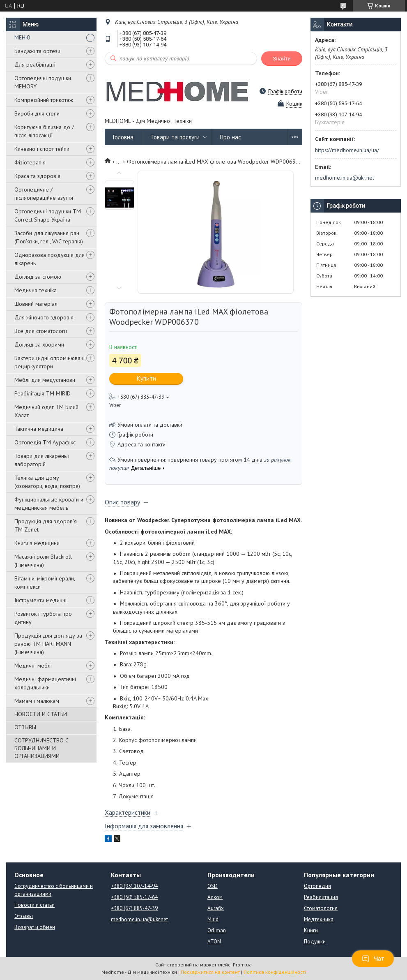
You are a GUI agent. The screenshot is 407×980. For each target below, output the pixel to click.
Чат (373, 959)
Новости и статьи (34, 905)
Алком (215, 897)
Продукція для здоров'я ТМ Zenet (46, 525)
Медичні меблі (33, 666)
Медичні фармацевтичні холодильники (45, 683)
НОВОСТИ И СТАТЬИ (41, 714)
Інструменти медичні (40, 600)
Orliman (217, 930)
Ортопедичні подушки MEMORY (43, 82)
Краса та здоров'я (37, 176)
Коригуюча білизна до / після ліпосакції (44, 131)
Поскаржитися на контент (210, 972)
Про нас (230, 137)
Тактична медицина (39, 429)
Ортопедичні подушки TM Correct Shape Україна (48, 215)
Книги (311, 930)
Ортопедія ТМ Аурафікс (45, 442)
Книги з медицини (37, 543)
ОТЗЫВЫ (25, 727)
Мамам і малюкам (37, 701)
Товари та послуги (175, 137)
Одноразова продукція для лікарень (49, 259)
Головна (123, 137)
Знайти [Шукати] (282, 59)
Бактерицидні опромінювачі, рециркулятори (50, 362)
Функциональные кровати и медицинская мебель (49, 504)
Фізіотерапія (30, 162)
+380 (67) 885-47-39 (134, 908)
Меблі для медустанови (45, 380)
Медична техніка (36, 290)
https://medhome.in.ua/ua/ (347, 150)
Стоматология (321, 908)
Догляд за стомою (38, 277)
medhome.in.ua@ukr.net (345, 178)
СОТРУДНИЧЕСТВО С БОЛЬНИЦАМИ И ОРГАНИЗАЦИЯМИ (41, 748)
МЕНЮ (22, 37)
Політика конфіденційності (275, 972)
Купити (146, 378)
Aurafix (216, 908)
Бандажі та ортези (37, 51)
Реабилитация (321, 897)
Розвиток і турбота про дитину (43, 618)
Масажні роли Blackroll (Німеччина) (43, 561)
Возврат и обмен (35, 927)
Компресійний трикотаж (44, 100)
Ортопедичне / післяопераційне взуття (44, 194)
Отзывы (24, 916)
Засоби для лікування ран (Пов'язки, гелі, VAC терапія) (49, 237)
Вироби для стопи (37, 113)
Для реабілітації (35, 65)
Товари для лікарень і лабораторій (42, 460)
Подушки (315, 942)
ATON (214, 942)
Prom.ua (242, 965)
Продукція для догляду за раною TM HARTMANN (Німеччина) (48, 644)
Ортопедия (317, 886)
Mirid (213, 919)
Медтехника (319, 919)
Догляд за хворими (39, 344)
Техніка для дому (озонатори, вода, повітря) (47, 482)
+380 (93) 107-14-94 (134, 886)
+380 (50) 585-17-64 (134, 897)
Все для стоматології (41, 331)
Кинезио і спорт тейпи (42, 149)
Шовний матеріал (36, 304)
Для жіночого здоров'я (44, 317)
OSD (213, 886)
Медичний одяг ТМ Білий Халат (46, 411)
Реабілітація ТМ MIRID (43, 393)
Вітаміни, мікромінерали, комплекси (45, 582)
